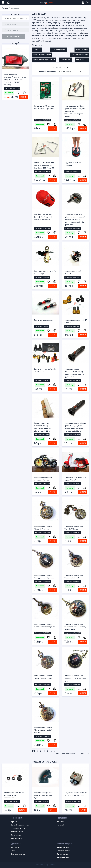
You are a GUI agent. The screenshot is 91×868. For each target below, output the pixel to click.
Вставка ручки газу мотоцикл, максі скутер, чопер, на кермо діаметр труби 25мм (74, 373)
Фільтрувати (13, 36)
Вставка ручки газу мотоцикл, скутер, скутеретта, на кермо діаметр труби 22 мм (43, 427)
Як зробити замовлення (20, 825)
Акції (15, 43)
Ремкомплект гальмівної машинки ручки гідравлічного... (14, 795)
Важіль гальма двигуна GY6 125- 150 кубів (45, 272)
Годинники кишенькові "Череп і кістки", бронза (43, 677)
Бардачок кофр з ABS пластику (73, 164)
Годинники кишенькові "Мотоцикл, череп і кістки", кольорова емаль (75, 627)
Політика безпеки (18, 832)
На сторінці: (57, 67)
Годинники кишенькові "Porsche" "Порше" (74, 528)
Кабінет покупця (63, 848)
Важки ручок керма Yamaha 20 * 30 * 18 (45, 370)
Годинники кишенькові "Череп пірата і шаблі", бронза (43, 730)
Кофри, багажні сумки (42, 55)
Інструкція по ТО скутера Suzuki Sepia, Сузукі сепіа (44, 107)
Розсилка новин (63, 858)
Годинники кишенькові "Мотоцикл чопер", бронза (45, 626)
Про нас (14, 822)
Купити (23, 97)
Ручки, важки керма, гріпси (44, 60)
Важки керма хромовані (44, 320)
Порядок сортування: (48, 71)
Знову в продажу (45, 762)
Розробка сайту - (46, 865)
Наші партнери (17, 838)
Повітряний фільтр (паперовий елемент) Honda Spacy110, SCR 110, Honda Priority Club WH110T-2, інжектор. (15, 80)
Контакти (60, 822)
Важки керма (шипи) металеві (73, 272)
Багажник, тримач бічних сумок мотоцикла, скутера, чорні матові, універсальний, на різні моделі (75, 111)
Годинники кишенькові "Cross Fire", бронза (43, 528)
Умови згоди (16, 835)
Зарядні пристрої (58, 50)
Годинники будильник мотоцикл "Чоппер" (43, 479)
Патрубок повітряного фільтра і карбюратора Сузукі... (43, 795)
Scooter (46, 3)
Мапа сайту (61, 825)
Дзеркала (37, 50)
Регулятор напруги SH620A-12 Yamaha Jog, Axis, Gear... (76, 794)
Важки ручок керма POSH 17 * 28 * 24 (76, 321)
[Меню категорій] (3, 3)
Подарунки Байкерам (79, 55)
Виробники (15, 848)
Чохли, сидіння (82, 60)
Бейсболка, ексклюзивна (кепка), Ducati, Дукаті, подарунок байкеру (44, 217)
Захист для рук (82, 50)
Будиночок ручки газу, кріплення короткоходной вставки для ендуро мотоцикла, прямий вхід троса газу (75, 220)
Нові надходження (18, 854)
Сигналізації (66, 60)
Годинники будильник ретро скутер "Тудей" (76, 479)
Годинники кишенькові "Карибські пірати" (74, 577)
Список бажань (62, 854)
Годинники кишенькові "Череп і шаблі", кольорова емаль (75, 678)
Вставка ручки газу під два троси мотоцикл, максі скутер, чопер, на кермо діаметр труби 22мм (75, 427)
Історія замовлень (64, 851)
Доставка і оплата (18, 828)
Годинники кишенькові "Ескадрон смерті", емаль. (44, 577)
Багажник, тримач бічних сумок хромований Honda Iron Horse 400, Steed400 (44, 165)
